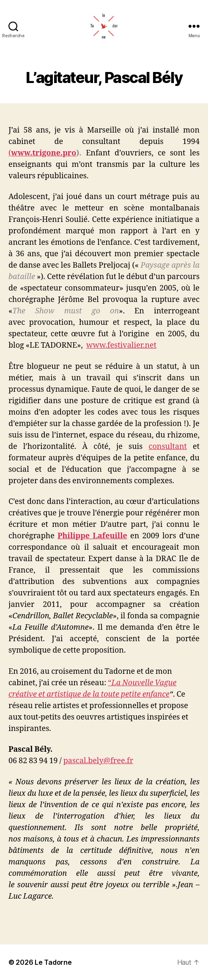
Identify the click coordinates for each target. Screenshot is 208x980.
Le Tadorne (53, 962)
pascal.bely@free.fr (98, 761)
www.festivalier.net (121, 345)
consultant (168, 447)
